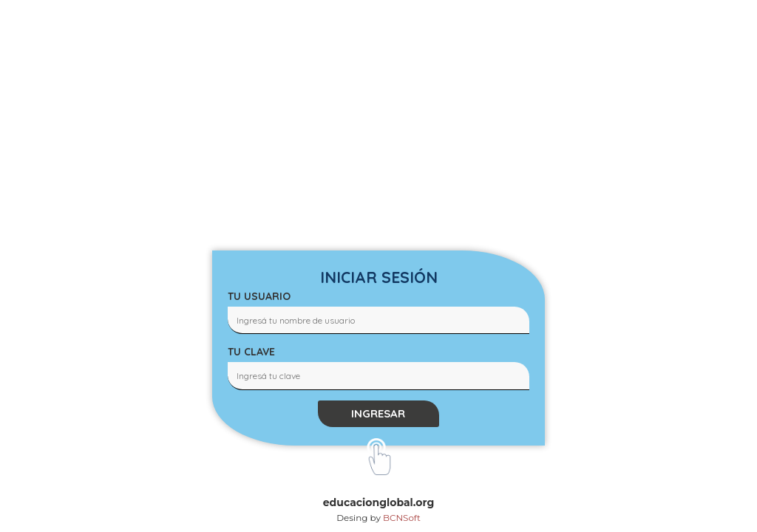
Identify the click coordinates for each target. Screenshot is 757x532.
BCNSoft (402, 518)
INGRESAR (378, 413)
